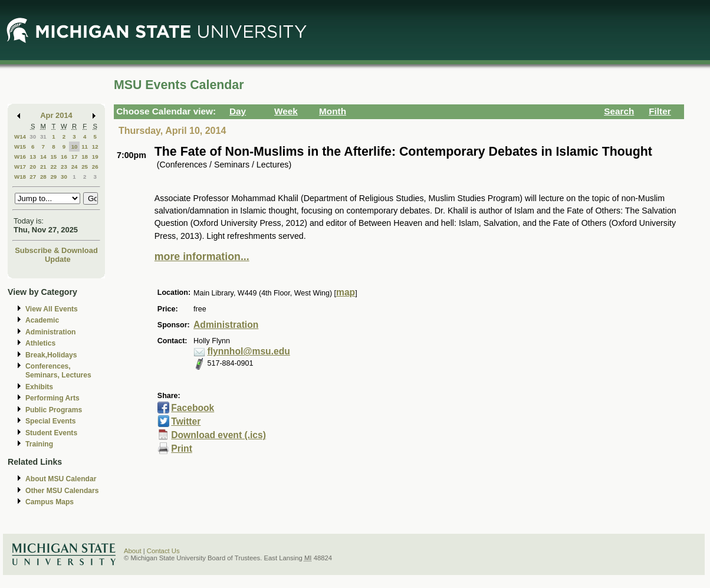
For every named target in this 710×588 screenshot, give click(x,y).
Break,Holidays (51, 355)
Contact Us (163, 551)
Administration (50, 332)
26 (95, 167)
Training (39, 444)
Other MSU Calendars (62, 491)
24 (75, 167)
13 (33, 157)
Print (182, 449)
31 (43, 137)
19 (95, 157)
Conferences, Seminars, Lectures (58, 371)
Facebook (193, 408)
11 (85, 147)
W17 (20, 167)
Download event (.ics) (218, 435)
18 (85, 157)
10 (75, 147)
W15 (20, 147)
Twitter (186, 421)
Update (58, 259)
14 (43, 157)
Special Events (50, 421)
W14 (20, 137)
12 (95, 147)
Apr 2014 (56, 115)
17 (75, 157)
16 (64, 157)
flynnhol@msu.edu (249, 351)
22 (53, 167)
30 (33, 137)
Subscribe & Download (56, 250)
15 (53, 157)
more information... (202, 257)
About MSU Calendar (61, 479)
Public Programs (54, 410)
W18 (20, 177)
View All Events (52, 309)
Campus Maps (50, 502)
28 (43, 177)
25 (85, 167)
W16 (20, 157)
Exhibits (39, 387)
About (133, 551)
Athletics (40, 343)
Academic (42, 320)
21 (43, 167)
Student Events (51, 433)
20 (33, 167)
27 (33, 177)
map (346, 292)
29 (53, 177)
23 (64, 167)
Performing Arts (52, 398)
